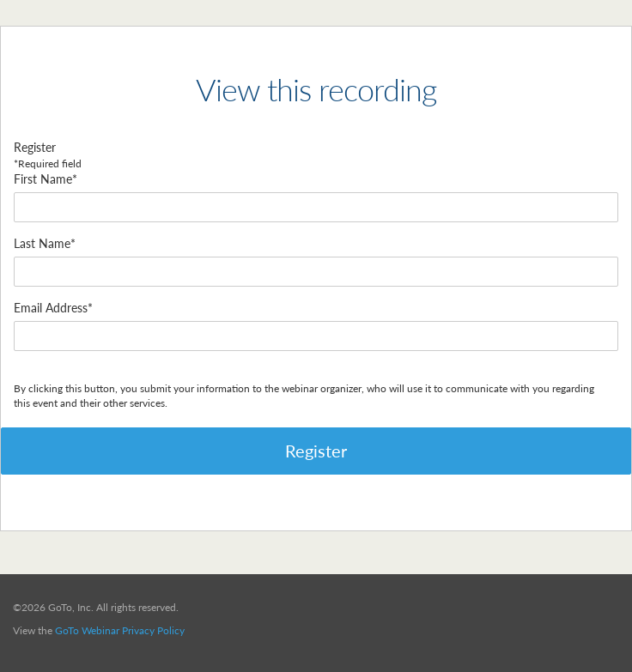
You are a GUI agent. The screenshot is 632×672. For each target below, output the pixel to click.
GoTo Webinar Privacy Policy (120, 630)
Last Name (42, 243)
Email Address (51, 308)
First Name (43, 179)
